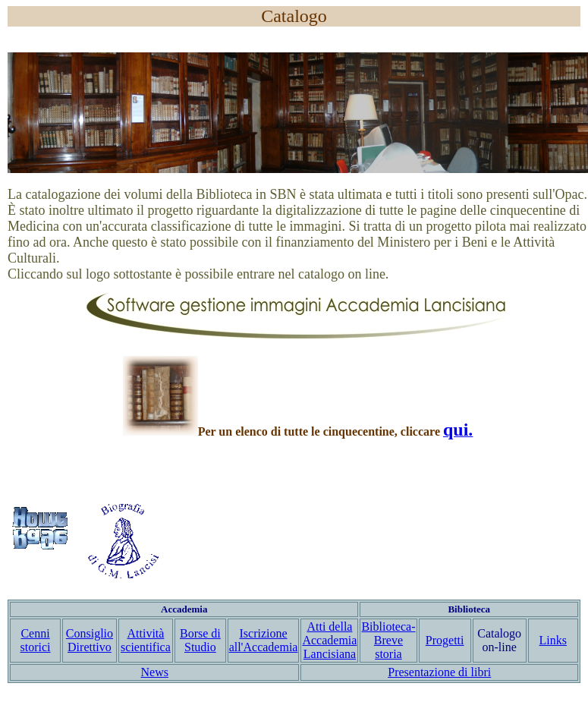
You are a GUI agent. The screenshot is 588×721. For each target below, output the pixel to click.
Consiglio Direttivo (90, 640)
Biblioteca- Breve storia (388, 640)
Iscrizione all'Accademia (264, 640)
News (155, 672)
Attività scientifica (146, 640)
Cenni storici (36, 640)
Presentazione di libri (439, 672)
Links (553, 640)
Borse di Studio (200, 640)
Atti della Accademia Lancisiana (329, 640)
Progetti (445, 640)
